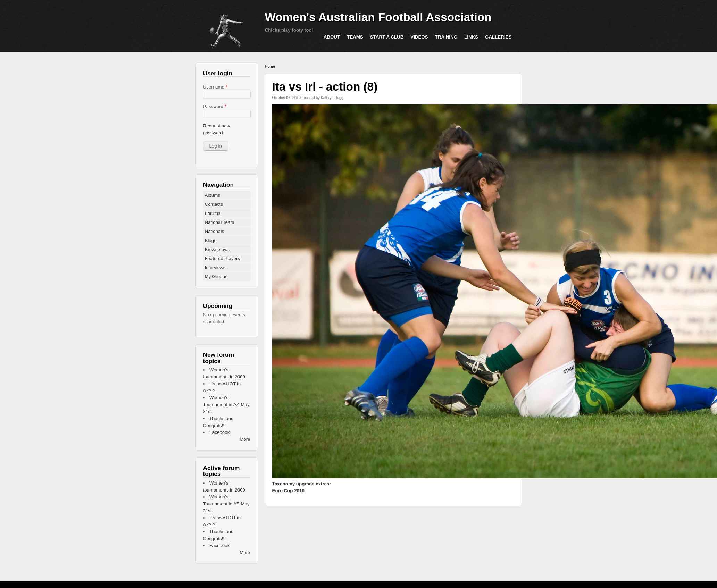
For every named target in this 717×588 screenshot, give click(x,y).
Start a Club (387, 37)
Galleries (498, 37)
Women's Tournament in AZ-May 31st (226, 405)
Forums (213, 213)
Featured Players (223, 258)
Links (471, 37)
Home (270, 66)
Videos (419, 37)
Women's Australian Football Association (378, 17)
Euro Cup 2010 (288, 491)
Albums (212, 195)
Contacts (214, 204)
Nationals (215, 231)
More (245, 439)
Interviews (215, 267)
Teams (355, 37)
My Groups (216, 276)
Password (215, 106)
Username (215, 87)
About (332, 37)
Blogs (211, 240)
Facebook (220, 432)
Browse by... (217, 249)
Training (446, 37)
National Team (220, 222)
